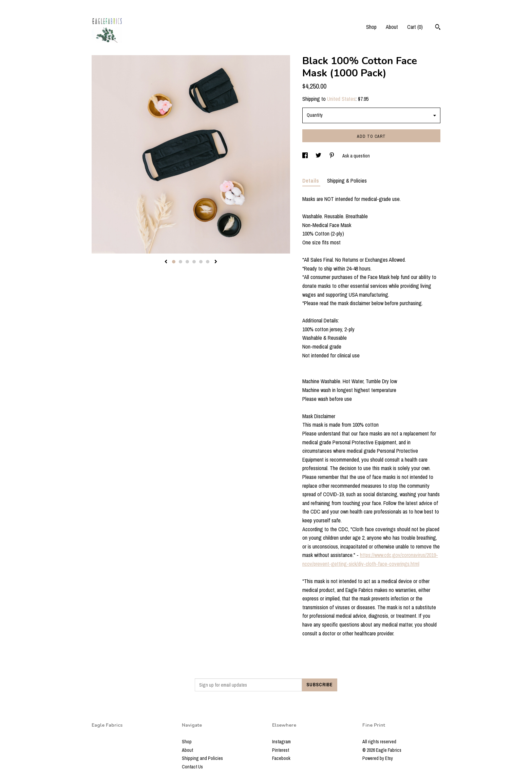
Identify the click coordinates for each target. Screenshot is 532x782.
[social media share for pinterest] (332, 156)
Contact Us (192, 767)
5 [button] (201, 262)
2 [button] (180, 262)
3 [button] (187, 262)
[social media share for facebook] (306, 156)
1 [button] (174, 262)
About (392, 27)
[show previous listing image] (166, 262)
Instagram (281, 742)
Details (311, 181)
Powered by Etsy (378, 758)
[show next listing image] (216, 262)
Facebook (281, 758)
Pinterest (281, 750)
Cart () (415, 27)
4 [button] (194, 262)
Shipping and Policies (202, 758)
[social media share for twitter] (319, 156)
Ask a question (356, 156)
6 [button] (208, 262)
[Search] (438, 28)
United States (341, 99)
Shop (371, 27)
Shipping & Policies (347, 181)
